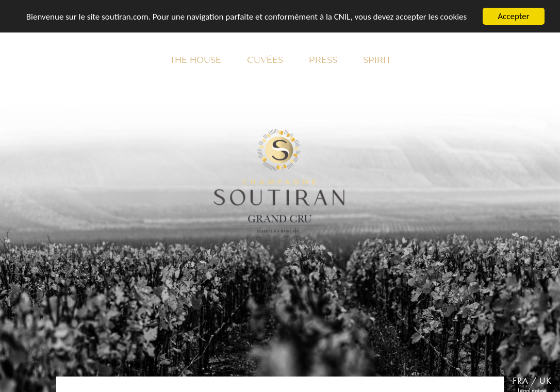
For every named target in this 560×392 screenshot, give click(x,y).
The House (195, 60)
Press (323, 60)
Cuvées (265, 60)
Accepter (513, 16)
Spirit (377, 60)
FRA (521, 381)
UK (546, 381)
